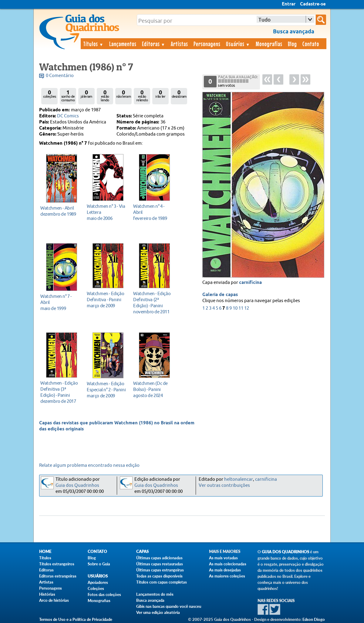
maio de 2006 (106, 212)
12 (247, 308)
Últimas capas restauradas (160, 564)
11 (241, 308)
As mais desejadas (225, 570)
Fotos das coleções (104, 594)
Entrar (289, 4)
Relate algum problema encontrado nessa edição (89, 465)
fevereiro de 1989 (153, 212)
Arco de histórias (54, 600)
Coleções (96, 588)
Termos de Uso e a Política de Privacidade (76, 619)
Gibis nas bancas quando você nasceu (169, 606)
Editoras (154, 44)
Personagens (207, 44)
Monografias (269, 44)
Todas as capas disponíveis (159, 576)
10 (235, 308)
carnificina (250, 283)
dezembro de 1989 (60, 211)
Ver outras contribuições (224, 485)
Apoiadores (98, 582)
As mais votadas (223, 558)
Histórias (47, 594)
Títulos (94, 44)
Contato (311, 44)
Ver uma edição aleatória (158, 612)
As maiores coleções (227, 576)
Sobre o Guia (99, 564)
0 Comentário (60, 76)
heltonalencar (239, 479)
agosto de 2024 (153, 389)
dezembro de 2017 (60, 392)
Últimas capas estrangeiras (160, 570)
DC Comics (68, 116)
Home (45, 552)
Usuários (238, 44)
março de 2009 (106, 300)
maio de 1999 (60, 302)
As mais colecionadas (228, 564)
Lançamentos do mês (155, 594)
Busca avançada (150, 600)
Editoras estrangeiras (58, 576)
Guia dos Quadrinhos (77, 485)
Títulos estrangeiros (57, 564)
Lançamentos (123, 44)
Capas (142, 552)
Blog (292, 44)
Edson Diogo (314, 619)
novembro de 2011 (153, 303)
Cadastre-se (313, 4)
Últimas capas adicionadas (159, 558)
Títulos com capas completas (162, 582)
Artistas (179, 44)
